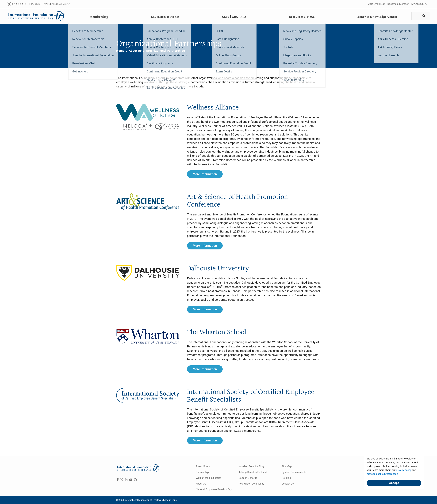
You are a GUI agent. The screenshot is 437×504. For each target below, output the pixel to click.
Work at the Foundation (209, 478)
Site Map (287, 466)
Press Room (203, 466)
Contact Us (288, 484)
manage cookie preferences (382, 474)
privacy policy (404, 470)
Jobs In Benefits (248, 478)
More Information (205, 174)
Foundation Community (251, 484)
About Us (135, 51)
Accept (394, 483)
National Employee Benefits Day (214, 489)
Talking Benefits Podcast (253, 472)
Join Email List (376, 4)
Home (120, 51)
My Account (419, 4)
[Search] (423, 16)
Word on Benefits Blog (251, 466)
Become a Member (398, 4)
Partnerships (203, 472)
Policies (286, 478)
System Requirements (294, 472)
